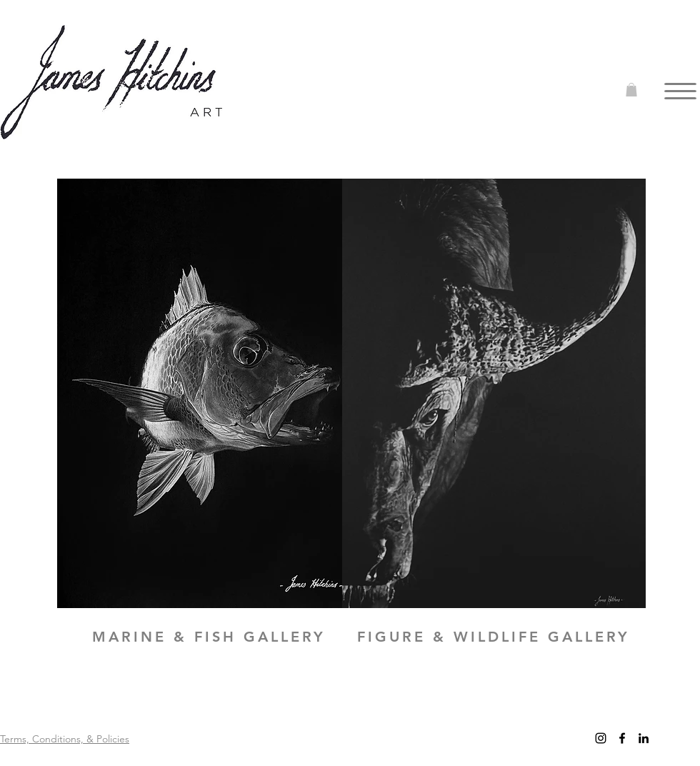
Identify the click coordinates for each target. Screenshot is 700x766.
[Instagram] (601, 738)
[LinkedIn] (644, 738)
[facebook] (622, 738)
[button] (631, 90)
